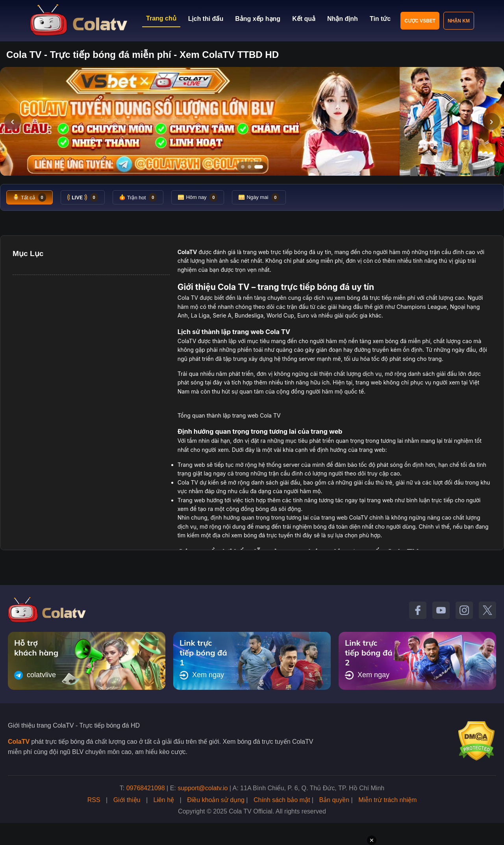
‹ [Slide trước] (12, 121)
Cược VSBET (420, 21)
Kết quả (304, 19)
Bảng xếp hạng (258, 19)
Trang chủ (161, 18)
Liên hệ (164, 800)
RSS (94, 800)
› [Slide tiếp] (491, 121)
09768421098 (146, 788)
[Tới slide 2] (249, 167)
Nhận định (343, 19)
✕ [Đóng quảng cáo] (372, 840)
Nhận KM (459, 21)
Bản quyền (334, 800)
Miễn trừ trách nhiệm (387, 800)
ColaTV (19, 742)
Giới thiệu (127, 800)
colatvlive (35, 675)
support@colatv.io (203, 788)
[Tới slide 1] (243, 167)
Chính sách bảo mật (282, 800)
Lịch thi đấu (206, 19)
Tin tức (380, 19)
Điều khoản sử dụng (216, 800)
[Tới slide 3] (259, 167)
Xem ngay (202, 675)
